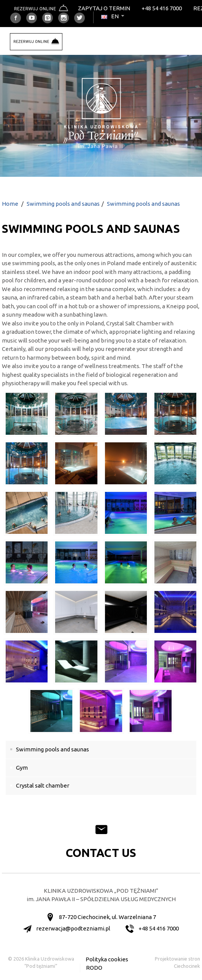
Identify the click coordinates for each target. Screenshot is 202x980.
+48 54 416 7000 (162, 8)
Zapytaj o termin (104, 8)
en (113, 16)
